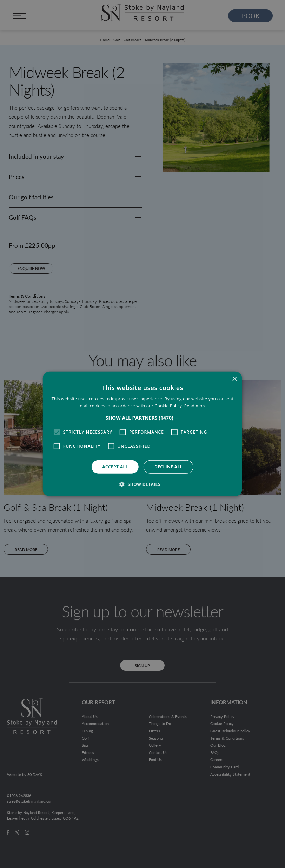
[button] (143, 418)
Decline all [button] (168, 467)
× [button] (234, 379)
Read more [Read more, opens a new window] (195, 406)
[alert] (142, 434)
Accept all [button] (115, 467)
